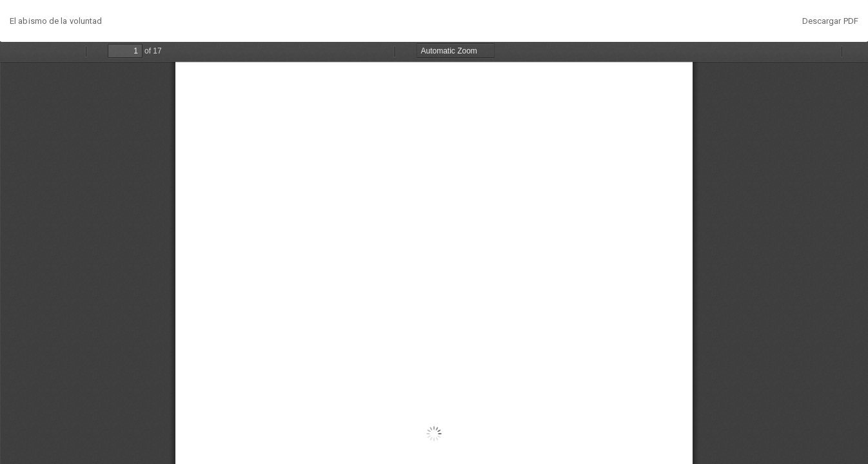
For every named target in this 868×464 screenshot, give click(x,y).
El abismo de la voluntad (56, 21)
